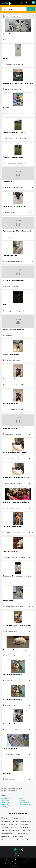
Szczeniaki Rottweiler (10, 404)
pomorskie (5, 805)
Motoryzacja (5, 818)
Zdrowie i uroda (13, 824)
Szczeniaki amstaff (9, 34)
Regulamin (17, 853)
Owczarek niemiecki (10, 428)
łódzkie (4, 807)
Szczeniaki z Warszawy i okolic (14, 280)
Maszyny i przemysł (8, 834)
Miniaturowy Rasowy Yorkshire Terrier (16, 502)
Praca (3, 824)
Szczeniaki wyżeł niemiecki (12, 724)
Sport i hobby (6, 837)
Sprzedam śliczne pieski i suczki (14, 206)
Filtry (6, 16)
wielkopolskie (23, 803)
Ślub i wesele (6, 831)
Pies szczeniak (8, 182)
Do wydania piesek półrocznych (14, 132)
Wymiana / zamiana (8, 840)
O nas (17, 856)
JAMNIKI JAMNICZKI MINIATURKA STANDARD (19, 453)
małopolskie (5, 801)
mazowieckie (5, 799)
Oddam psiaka (8, 305)
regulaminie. (22, 866)
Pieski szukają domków (11, 551)
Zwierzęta (5, 827)
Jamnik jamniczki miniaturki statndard (16, 477)
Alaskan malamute (9, 601)
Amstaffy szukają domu (11, 354)
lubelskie (21, 801)
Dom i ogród (25, 824)
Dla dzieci (15, 821)
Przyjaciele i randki (23, 840)
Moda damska (17, 818)
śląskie (21, 799)
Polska (3, 796)
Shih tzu (6, 58)
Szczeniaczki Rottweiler (11, 379)
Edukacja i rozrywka (23, 834)
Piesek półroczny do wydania (13, 157)
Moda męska (6, 821)
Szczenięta (7, 773)
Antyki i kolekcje (25, 827)
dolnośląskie (5, 803)
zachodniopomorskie (25, 805)
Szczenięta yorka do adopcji (13, 675)
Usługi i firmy (26, 831)
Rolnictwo (16, 831)
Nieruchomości (26, 821)
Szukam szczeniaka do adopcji (13, 330)
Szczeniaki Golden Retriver (12, 527)
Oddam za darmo (18, 837)
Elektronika (14, 827)
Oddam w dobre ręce (10, 256)
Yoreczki (6, 108)
